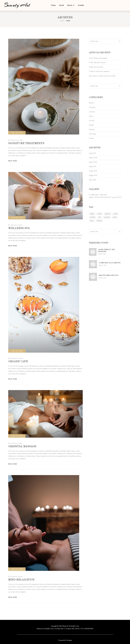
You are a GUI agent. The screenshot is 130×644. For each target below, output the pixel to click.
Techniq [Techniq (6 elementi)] (99, 221)
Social (61, 5)
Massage (92, 129)
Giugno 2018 (93, 171)
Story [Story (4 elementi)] (92, 221)
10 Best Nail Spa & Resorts (97, 63)
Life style (92, 121)
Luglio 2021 (92, 153)
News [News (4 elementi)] (115, 217)
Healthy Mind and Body (96, 67)
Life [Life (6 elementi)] (100, 217)
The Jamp (69, 640)
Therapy (91, 138)
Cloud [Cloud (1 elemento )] (116, 214)
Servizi (71, 5)
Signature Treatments (26, 143)
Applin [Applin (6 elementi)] (92, 214)
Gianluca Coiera (17, 140)
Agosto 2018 (93, 162)
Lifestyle (91, 125)
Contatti (81, 5)
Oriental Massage (22, 447)
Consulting (92, 107)
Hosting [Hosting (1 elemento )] (93, 217)
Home (53, 5)
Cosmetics (92, 112)
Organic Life (18, 362)
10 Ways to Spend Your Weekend (99, 71)
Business (92, 103)
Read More (13, 161)
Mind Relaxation (21, 580)
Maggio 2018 (93, 175)
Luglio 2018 (92, 166)
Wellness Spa (19, 228)
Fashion (91, 116)
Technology (92, 134)
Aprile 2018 (92, 180)
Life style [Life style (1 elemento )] (107, 217)
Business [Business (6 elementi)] (108, 214)
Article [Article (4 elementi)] (100, 214)
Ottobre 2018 (93, 158)
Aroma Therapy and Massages (98, 58)
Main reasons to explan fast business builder (102, 76)
